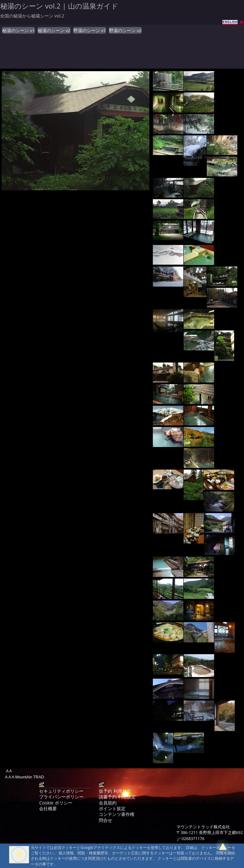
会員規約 (108, 803)
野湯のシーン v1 (90, 31)
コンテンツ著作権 (117, 814)
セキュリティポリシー (61, 791)
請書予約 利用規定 (117, 797)
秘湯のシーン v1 (18, 31)
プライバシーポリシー (61, 797)
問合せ (105, 820)
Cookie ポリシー (56, 803)
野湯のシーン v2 (125, 31)
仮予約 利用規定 (115, 791)
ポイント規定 (112, 808)
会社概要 (48, 808)
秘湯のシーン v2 (54, 31)
